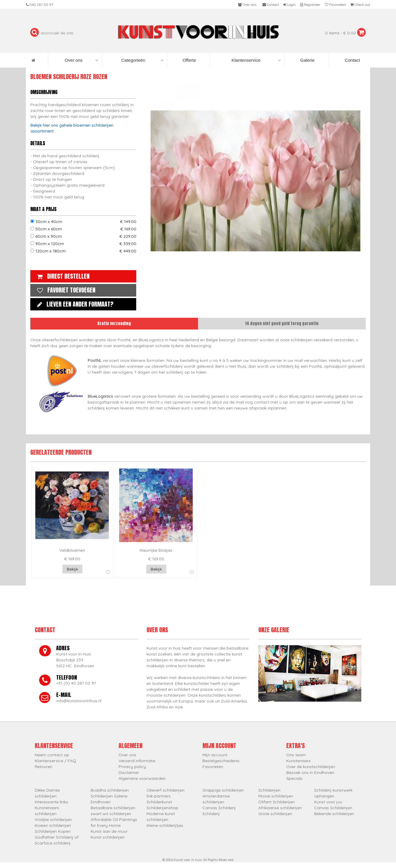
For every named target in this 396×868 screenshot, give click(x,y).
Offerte (189, 60)
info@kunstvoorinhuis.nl (79, 701)
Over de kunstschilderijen (311, 767)
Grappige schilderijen (223, 790)
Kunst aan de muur (109, 831)
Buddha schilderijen (110, 790)
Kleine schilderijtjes (165, 825)
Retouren (44, 767)
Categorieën (142, 60)
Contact (352, 60)
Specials (294, 778)
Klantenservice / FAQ (55, 761)
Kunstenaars (298, 761)
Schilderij (211, 814)
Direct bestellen (62, 276)
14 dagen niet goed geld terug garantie (282, 323)
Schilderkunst (159, 802)
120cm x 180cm (83, 251)
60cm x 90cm (83, 236)
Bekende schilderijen (334, 814)
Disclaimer (129, 772)
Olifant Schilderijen (277, 802)
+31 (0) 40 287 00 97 (76, 683)
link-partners (159, 796)
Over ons (81, 60)
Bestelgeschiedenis (221, 761)
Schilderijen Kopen (53, 831)
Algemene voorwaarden (142, 778)
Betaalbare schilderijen (113, 808)
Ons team (296, 755)
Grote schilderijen (275, 814)
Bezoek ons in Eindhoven (310, 772)
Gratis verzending (114, 323)
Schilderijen (269, 790)
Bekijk (72, 569)
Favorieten (213, 767)
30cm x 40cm (83, 222)
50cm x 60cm (83, 229)
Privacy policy (132, 767)
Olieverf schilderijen (165, 790)
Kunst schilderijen (108, 837)
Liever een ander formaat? (74, 304)
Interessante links (51, 802)
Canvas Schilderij (219, 808)
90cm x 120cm (83, 244)
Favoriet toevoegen (65, 290)
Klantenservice (256, 60)
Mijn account (215, 755)
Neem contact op (52, 755)
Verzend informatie (137, 761)
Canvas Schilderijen (333, 808)
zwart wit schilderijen (111, 814)
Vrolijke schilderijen (53, 820)
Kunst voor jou (328, 802)
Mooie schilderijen (276, 796)
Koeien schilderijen (53, 825)
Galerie (307, 60)
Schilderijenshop (162, 808)
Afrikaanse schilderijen (280, 808)
